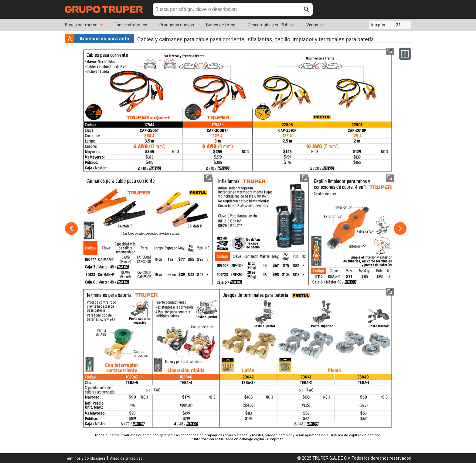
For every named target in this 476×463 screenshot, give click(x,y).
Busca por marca (84, 25)
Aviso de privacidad (126, 458)
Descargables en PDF (271, 25)
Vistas (315, 25)
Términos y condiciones (85, 458)
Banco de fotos (221, 25)
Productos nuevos (177, 25)
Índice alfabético (131, 25)
